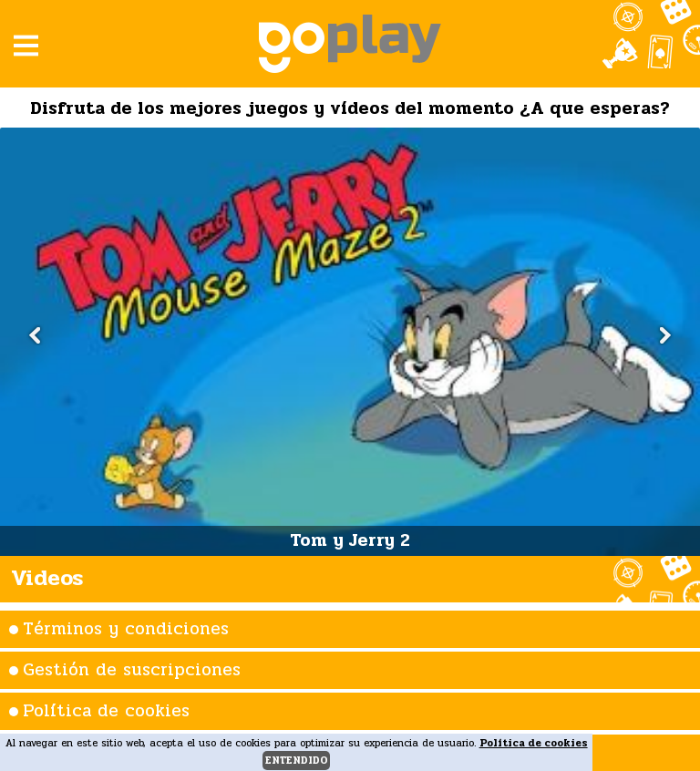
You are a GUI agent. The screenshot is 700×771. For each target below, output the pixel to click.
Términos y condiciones (126, 629)
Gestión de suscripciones (132, 670)
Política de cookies (106, 711)
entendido (297, 761)
